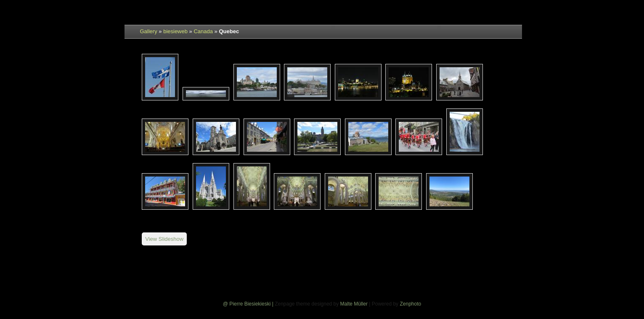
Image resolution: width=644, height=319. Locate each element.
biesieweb (175, 31)
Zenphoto (410, 304)
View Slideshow (164, 239)
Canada (203, 31)
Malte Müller (354, 304)
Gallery (149, 31)
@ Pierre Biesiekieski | (249, 304)
